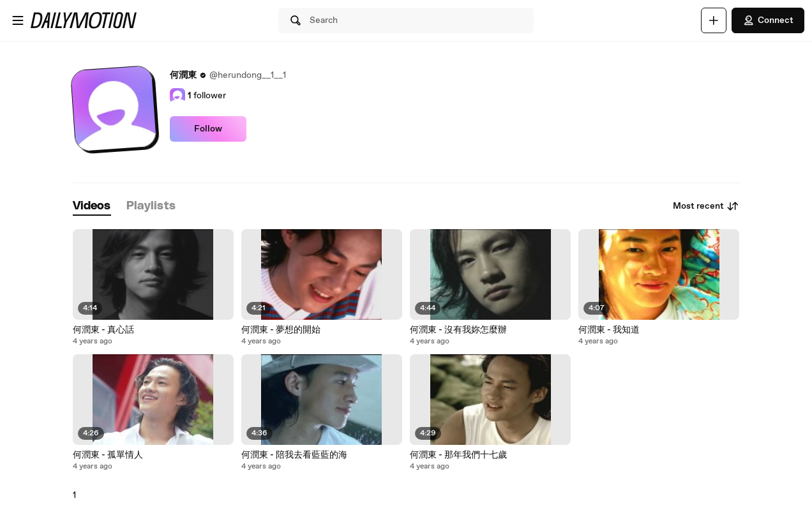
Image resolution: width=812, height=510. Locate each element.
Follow (208, 129)
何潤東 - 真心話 (103, 330)
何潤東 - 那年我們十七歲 (458, 455)
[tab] (92, 206)
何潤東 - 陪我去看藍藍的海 (294, 455)
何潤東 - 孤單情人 (108, 455)
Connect (768, 20)
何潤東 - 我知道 (609, 330)
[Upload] (714, 20)
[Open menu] (18, 20)
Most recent (706, 206)
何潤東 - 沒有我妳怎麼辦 (458, 330)
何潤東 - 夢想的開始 (281, 330)
